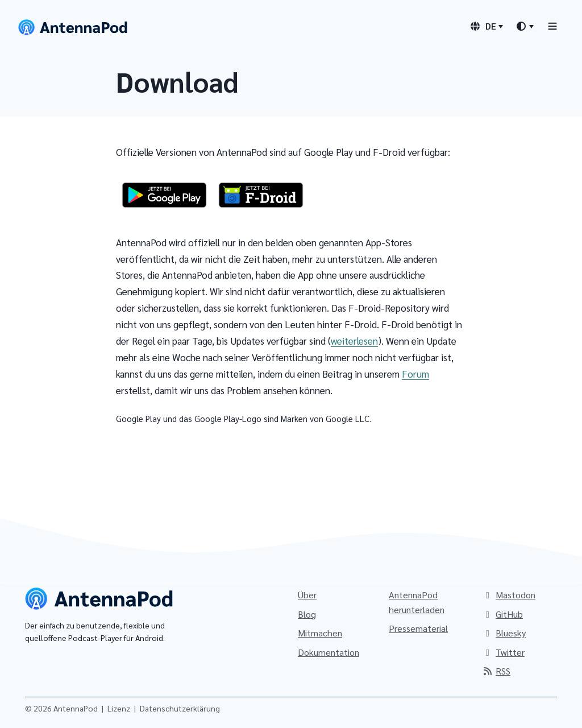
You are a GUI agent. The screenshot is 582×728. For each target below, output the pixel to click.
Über (307, 595)
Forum (415, 374)
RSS (496, 671)
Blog (307, 614)
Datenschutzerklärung (180, 708)
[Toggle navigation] (552, 26)
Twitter (503, 652)
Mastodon (509, 595)
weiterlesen (354, 341)
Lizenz (119, 708)
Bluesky (504, 633)
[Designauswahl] (525, 26)
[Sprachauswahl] (486, 26)
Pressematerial (418, 628)
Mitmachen (320, 633)
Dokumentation (329, 652)
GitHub (502, 614)
